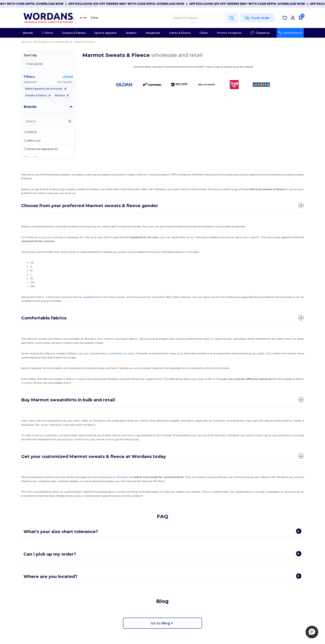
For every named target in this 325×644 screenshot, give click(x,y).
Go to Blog (162, 622)
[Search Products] (204, 18)
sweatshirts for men (95, 297)
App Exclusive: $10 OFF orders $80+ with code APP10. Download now (130, 4)
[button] (312, 632)
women (120, 297)
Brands (30, 107)
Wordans (122, 476)
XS (32, 262)
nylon (131, 353)
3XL (32, 286)
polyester (117, 353)
